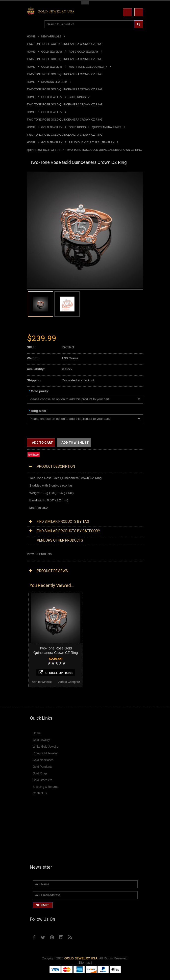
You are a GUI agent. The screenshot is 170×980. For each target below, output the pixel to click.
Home (31, 36)
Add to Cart (42, 443)
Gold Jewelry (52, 52)
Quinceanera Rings (107, 127)
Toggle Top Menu (85, 3)
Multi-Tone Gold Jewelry (88, 67)
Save (36, 455)
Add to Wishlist (75, 443)
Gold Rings (77, 97)
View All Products (39, 554)
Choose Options (56, 673)
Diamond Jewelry (55, 82)
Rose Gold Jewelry (84, 52)
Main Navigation (31, 24)
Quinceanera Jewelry (44, 150)
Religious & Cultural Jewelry (92, 142)
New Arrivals (51, 36)
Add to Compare (69, 682)
